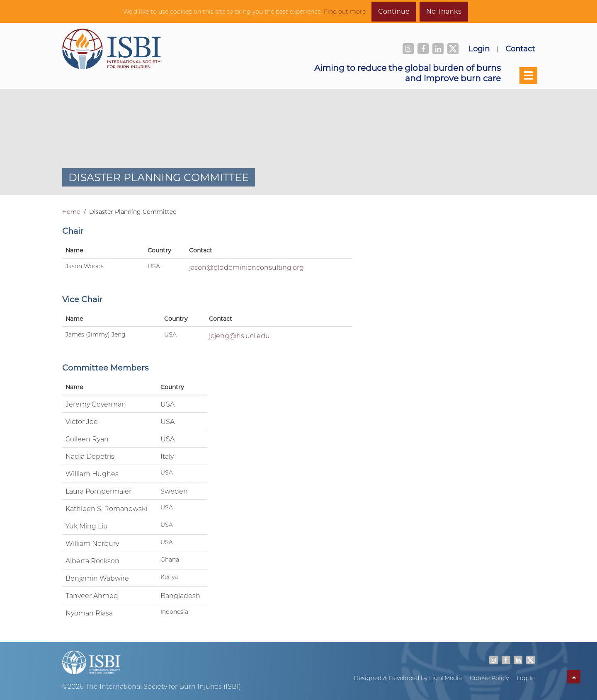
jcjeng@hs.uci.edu (239, 335)
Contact (520, 48)
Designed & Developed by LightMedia (408, 678)
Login (479, 48)
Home (71, 212)
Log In (526, 678)
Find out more (345, 12)
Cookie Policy (489, 678)
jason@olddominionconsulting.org (246, 267)
